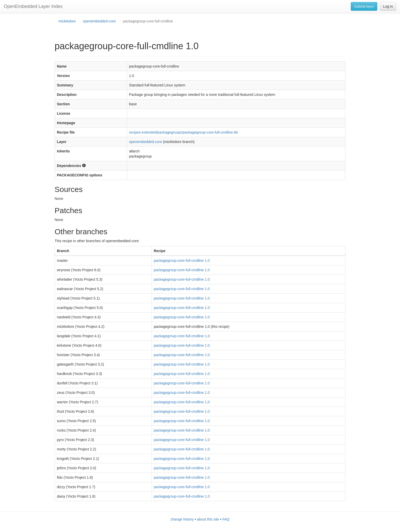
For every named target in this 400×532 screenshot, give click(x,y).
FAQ (226, 519)
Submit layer (364, 6)
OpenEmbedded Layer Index (33, 6)
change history (182, 519)
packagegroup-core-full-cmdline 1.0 (182, 261)
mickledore (67, 21)
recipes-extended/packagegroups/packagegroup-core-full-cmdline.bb (183, 132)
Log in (388, 6)
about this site (208, 519)
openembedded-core (99, 21)
